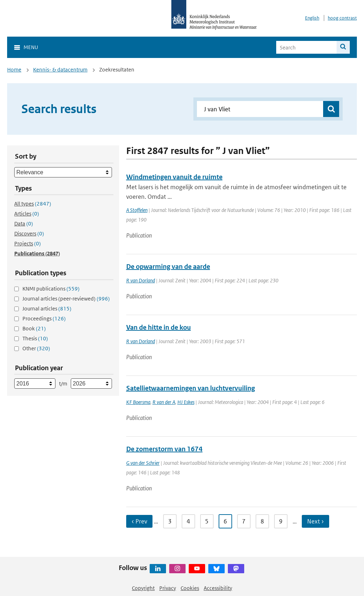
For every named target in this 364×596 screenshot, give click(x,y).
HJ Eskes (186, 402)
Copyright (143, 588)
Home (14, 70)
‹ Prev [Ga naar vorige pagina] (139, 521)
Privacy (168, 588)
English (312, 18)
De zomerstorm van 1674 (164, 449)
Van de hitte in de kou (159, 327)
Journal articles (47, 308)
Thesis (35, 338)
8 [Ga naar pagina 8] (262, 521)
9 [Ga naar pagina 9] (281, 521)
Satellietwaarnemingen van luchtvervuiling (191, 388)
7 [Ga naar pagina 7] (244, 521)
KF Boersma (138, 402)
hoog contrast (342, 18)
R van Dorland (141, 280)
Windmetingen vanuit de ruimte (174, 177)
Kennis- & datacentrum (60, 70)
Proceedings (44, 318)
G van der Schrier (143, 463)
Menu (31, 47)
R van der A (164, 402)
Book (34, 328)
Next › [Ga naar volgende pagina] (315, 521)
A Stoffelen (137, 210)
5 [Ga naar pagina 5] (207, 521)
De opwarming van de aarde (168, 267)
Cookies (190, 588)
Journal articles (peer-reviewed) (66, 299)
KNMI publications (51, 289)
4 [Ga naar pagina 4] (188, 521)
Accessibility (218, 588)
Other (36, 348)
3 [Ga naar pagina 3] (170, 521)
